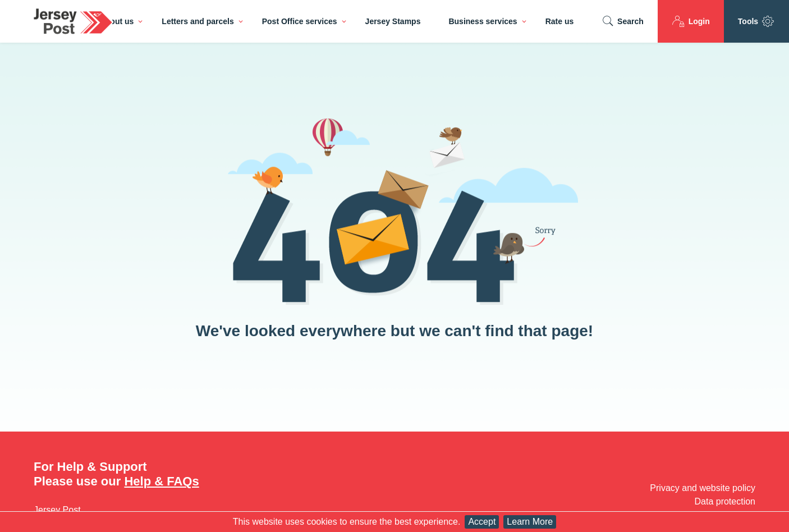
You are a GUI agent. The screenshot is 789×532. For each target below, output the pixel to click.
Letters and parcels (198, 21)
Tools (756, 21)
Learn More (530, 522)
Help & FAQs (161, 481)
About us (117, 21)
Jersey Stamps (393, 21)
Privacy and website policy (703, 488)
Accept (482, 522)
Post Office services (300, 21)
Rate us (560, 21)
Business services (483, 21)
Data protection (725, 501)
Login (691, 21)
